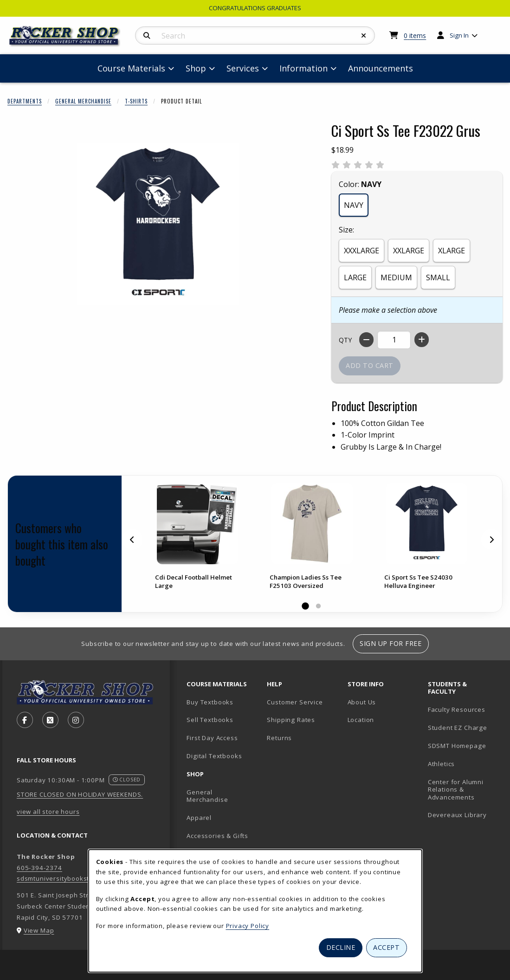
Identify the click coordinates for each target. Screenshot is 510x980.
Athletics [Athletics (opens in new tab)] (441, 764)
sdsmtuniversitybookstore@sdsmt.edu (78, 878)
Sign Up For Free (391, 643)
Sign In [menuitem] (459, 35)
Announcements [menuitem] (381, 68)
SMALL (438, 277)
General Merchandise (83, 101)
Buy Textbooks (210, 702)
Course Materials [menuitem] (131, 68)
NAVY (354, 205)
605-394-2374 (39, 868)
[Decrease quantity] (366, 340)
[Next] (491, 540)
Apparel (199, 818)
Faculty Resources (457, 709)
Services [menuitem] (243, 68)
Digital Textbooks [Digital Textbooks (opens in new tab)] (214, 756)
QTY (345, 340)
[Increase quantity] (422, 340)
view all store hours (48, 812)
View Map (39, 930)
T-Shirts (136, 101)
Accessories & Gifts (217, 836)
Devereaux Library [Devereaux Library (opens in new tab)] (457, 815)
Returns (279, 738)
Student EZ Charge (458, 728)
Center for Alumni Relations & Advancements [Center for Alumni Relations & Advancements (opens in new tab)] (456, 790)
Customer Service (295, 702)
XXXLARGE (362, 251)
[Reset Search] (364, 36)
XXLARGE (409, 251)
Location (361, 720)
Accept (386, 947)
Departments (25, 101)
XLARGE (452, 251)
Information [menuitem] (303, 68)
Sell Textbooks (210, 720)
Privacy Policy (248, 926)
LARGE (355, 277)
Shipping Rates (291, 720)
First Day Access (212, 738)
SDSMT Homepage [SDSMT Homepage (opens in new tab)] (457, 746)
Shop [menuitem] (196, 68)
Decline (341, 947)
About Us (362, 702)
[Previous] (132, 540)
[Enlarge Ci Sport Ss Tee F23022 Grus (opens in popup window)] (158, 224)
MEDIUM (396, 277)
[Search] (147, 36)
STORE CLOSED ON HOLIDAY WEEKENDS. (80, 794)
